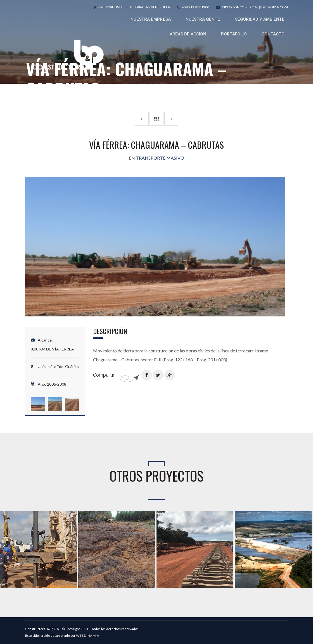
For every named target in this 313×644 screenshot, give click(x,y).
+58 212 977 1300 (195, 7)
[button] (38, 404)
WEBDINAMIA (88, 635)
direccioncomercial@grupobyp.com (255, 7)
